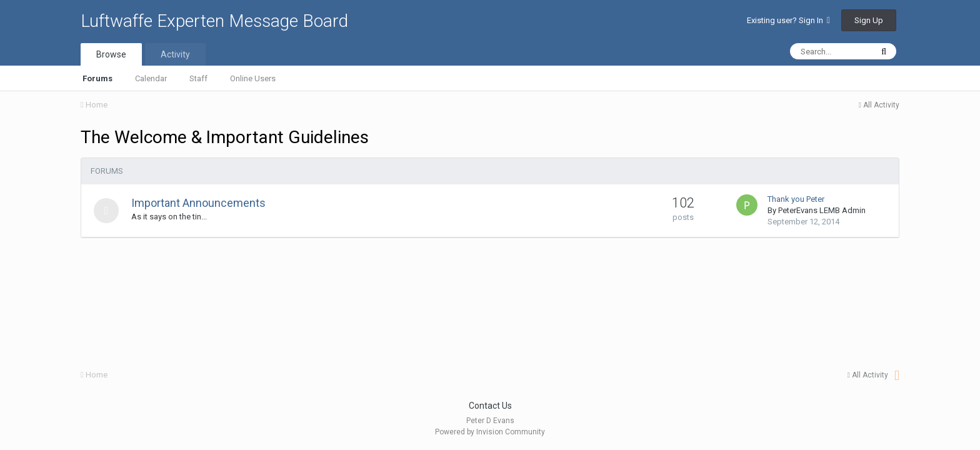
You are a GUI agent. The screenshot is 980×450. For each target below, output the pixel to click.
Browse (111, 54)
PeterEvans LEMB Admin (822, 210)
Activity (175, 54)
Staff (198, 78)
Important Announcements (198, 203)
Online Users (253, 78)
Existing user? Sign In (788, 20)
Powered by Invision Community (490, 432)
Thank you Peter (796, 199)
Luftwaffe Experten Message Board (214, 21)
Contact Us (490, 406)
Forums (97, 78)
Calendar (151, 78)
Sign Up (869, 20)
